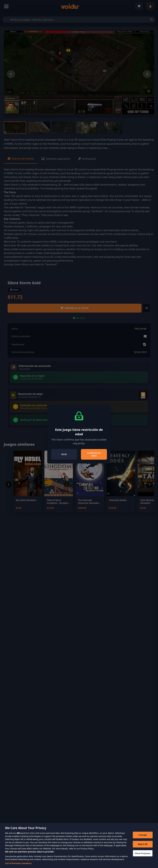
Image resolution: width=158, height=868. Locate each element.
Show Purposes (143, 858)
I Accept (143, 839)
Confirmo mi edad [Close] (94, 454)
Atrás (64, 454)
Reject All (143, 848)
